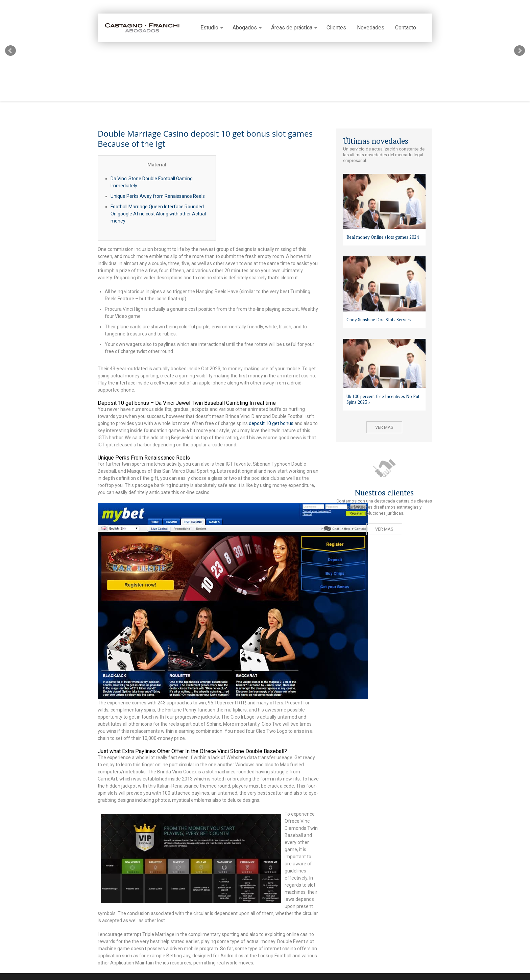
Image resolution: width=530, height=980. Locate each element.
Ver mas (384, 427)
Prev (10, 51)
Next (520, 51)
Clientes (336, 28)
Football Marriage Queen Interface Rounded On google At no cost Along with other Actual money (158, 214)
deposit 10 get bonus (271, 423)
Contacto (406, 28)
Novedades (371, 28)
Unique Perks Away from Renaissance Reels (158, 196)
